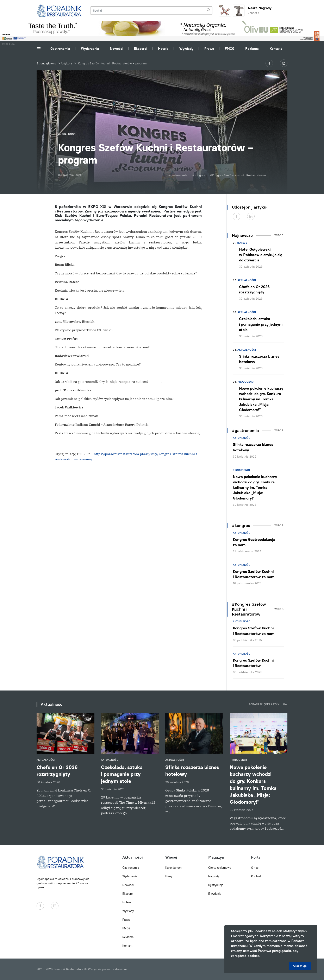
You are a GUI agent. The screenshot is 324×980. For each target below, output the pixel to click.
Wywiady (186, 49)
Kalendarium (173, 868)
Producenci (246, 382)
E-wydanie (215, 894)
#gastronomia (178, 175)
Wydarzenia (90, 49)
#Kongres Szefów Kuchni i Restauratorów (238, 175)
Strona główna (46, 63)
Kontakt (276, 49)
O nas (255, 868)
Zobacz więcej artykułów (268, 704)
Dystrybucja (216, 885)
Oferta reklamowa (220, 868)
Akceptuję (300, 966)
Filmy (169, 876)
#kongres (199, 175)
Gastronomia (60, 49)
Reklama (252, 49)
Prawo (209, 49)
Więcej (279, 235)
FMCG (230, 49)
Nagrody (214, 876)
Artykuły (66, 63)
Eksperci (141, 49)
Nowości (117, 49)
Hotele (163, 49)
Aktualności (247, 280)
